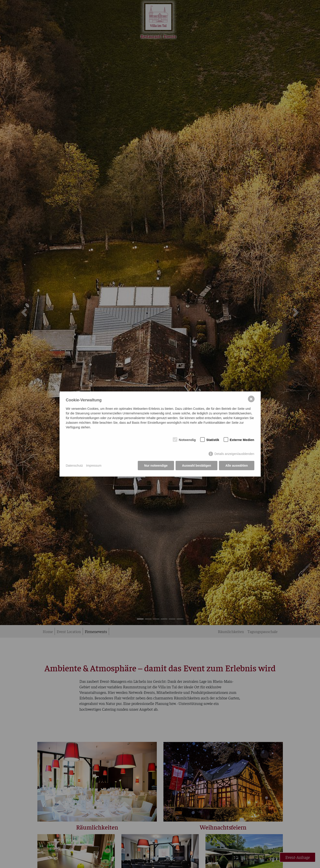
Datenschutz (75, 466)
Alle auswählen (237, 466)
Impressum (94, 466)
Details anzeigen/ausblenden (234, 454)
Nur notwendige (156, 466)
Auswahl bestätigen (196, 466)
